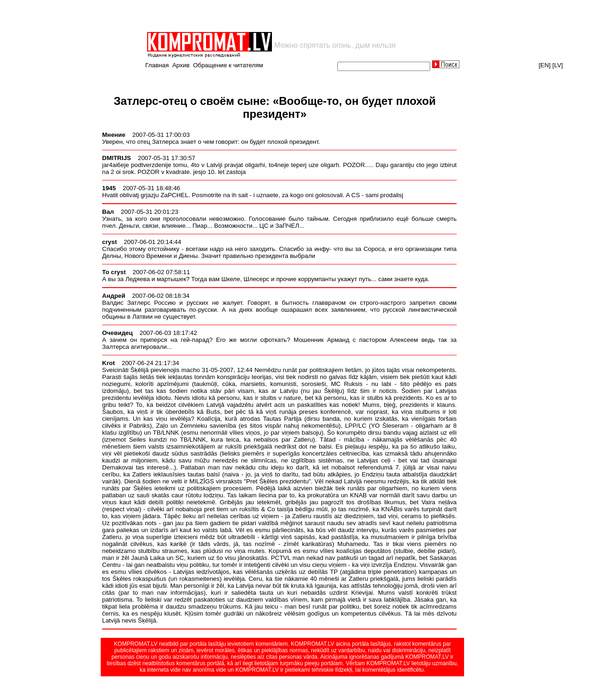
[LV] (558, 65)
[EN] (545, 65)
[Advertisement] (254, 16)
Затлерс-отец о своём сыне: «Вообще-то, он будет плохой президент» (275, 107)
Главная (157, 65)
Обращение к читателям (228, 65)
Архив (181, 65)
